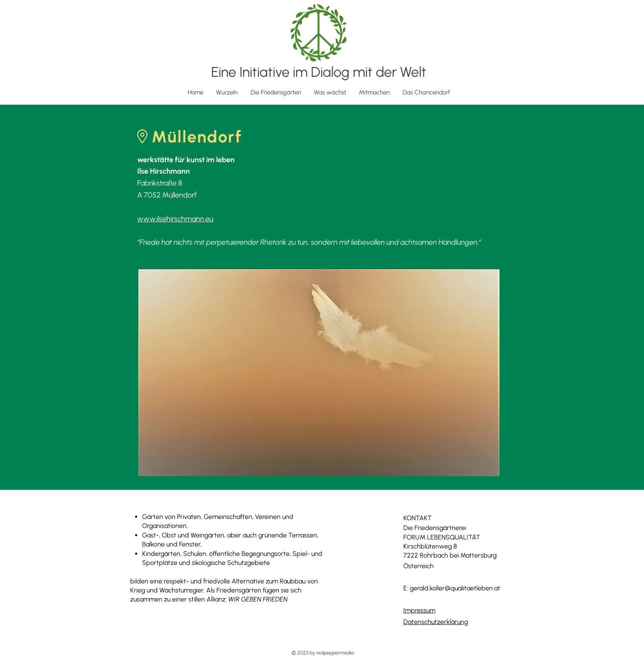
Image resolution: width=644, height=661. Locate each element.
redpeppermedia (335, 653)
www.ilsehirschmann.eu (175, 219)
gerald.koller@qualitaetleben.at (455, 588)
